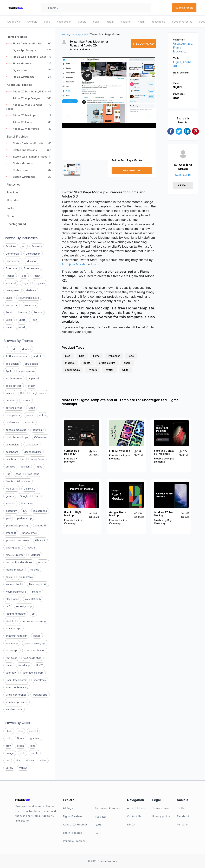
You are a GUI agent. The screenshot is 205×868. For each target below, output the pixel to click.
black (9, 731)
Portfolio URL (183, 175)
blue (20, 731)
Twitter (181, 808)
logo (131, 356)
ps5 (8, 606)
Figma (20, 738)
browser (11, 400)
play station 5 (33, 599)
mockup (34, 570)
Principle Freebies (74, 841)
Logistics (40, 283)
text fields (11, 658)
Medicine (31, 290)
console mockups (16, 430)
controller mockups (17, 437)
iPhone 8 (11, 533)
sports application (35, 650)
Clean (32, 408)
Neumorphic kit (14, 584)
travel (9, 327)
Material (35, 555)
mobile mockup (15, 570)
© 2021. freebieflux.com (103, 861)
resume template (16, 614)
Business (37, 246)
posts (87, 363)
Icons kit (10, 503)
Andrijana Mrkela (80, 49)
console (30, 422)
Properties (30, 305)
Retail (9, 312)
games (10, 496)
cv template (13, 445)
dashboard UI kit (15, 459)
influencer (114, 356)
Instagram (11, 511)
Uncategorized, (183, 44)
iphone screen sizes (17, 540)
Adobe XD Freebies (75, 825)
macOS (31, 548)
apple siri (34, 378)
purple (35, 753)
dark (8, 738)
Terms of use (161, 808)
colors (30, 415)
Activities (11, 246)
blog (68, 356)
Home (65, 34)
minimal (43, 562)
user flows (40, 680)
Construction (33, 254)
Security (23, 312)
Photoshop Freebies (107, 808)
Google (24, 496)
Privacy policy (161, 816)
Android (38, 356)
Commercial (13, 254)
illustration (27, 503)
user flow (11, 673)
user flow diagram (33, 673)
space (37, 636)
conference (12, 422)
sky (18, 760)
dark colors (32, 445)
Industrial (11, 283)
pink (22, 753)
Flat (8, 474)
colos (43, 415)
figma (39, 467)
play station (12, 599)
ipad (8, 518)
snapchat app (14, 628)
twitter (110, 370)
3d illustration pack (16, 356)
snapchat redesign (16, 636)
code (98, 833)
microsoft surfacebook (19, 562)
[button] (68, 112)
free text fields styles (18, 481)
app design (12, 364)
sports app (12, 650)
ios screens (40, 511)
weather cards (14, 709)
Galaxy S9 (29, 489)
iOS (25, 511)
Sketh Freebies (72, 833)
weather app (40, 695)
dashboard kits (33, 452)
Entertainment (32, 268)
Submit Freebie (184, 8)
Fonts (98, 825)
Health (36, 276)
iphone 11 (41, 525)
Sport (22, 320)
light (32, 746)
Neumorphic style (16, 592)
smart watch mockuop (33, 621)
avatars (10, 393)
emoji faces (37, 459)
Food (24, 276)
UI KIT (39, 665)
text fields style (32, 658)
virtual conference (16, 695)
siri (33, 614)
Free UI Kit (12, 489)
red (8, 760)
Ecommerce (13, 261)
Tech (34, 320)
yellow (9, 768)
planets (36, 592)
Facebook (183, 816)
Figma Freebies (73, 816)
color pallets (13, 415)
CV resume (41, 437)
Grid (37, 496)
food (19, 474)
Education (31, 261)
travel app (24, 665)
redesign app (24, 606)
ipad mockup (24, 518)
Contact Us (134, 816)
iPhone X (40, 540)
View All (183, 185)
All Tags (68, 808)
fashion (25, 467)
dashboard (12, 452)
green (20, 746)
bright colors (39, 393)
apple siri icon (14, 386)
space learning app (35, 643)
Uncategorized (79, 34)
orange (10, 753)
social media (72, 370)
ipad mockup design (17, 525)
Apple (9, 371)
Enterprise (12, 268)
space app (12, 643)
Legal (25, 283)
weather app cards (17, 702)
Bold (23, 393)
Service (38, 312)
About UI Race (136, 808)
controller (38, 430)
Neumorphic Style (29, 298)
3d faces (26, 349)
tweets (93, 370)
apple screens (27, 371)
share (127, 363)
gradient (35, 738)
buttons (26, 400)
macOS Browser (15, 555)
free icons (33, 474)
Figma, (178, 62)
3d (13, 349)
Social (9, 320)
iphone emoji (29, 533)
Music (9, 298)
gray (8, 746)
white (43, 760)
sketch (10, 621)
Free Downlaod (144, 44)
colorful (33, 731)
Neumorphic (26, 577)
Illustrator (101, 817)
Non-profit (12, 305)
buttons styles (14, 408)
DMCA (131, 825)
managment (13, 290)
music (9, 577)
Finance (10, 276)
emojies (10, 467)
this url (95, 264)
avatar (31, 386)
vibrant (30, 760)
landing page (13, 548)
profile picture (107, 363)
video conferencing (17, 687)
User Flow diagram (17, 680)
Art (24, 246)
